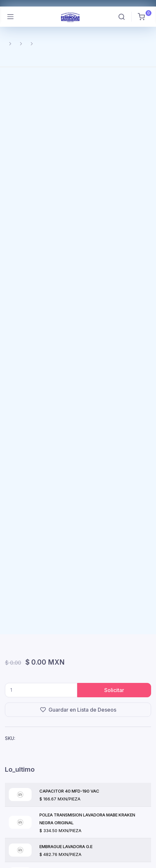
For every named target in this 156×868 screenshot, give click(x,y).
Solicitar (114, 690)
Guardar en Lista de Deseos (78, 710)
